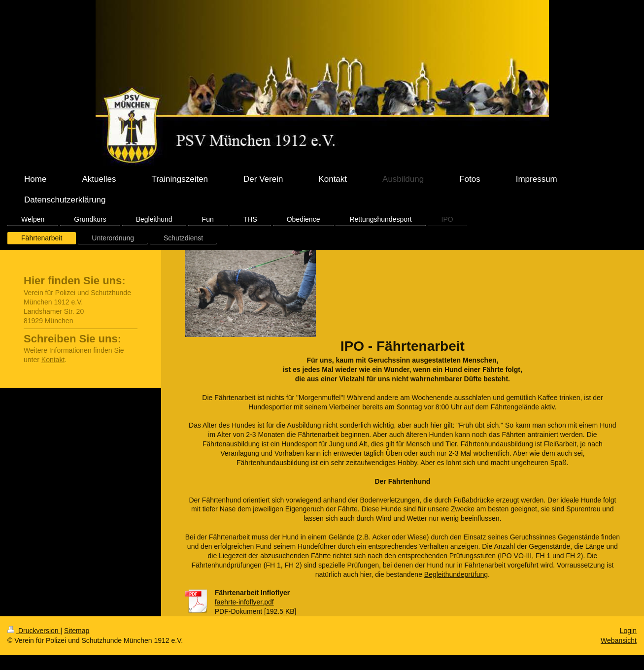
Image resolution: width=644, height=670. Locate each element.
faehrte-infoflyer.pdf (244, 602)
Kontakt (53, 360)
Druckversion (34, 631)
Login (628, 631)
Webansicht (619, 640)
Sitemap (77, 631)
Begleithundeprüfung (456, 574)
